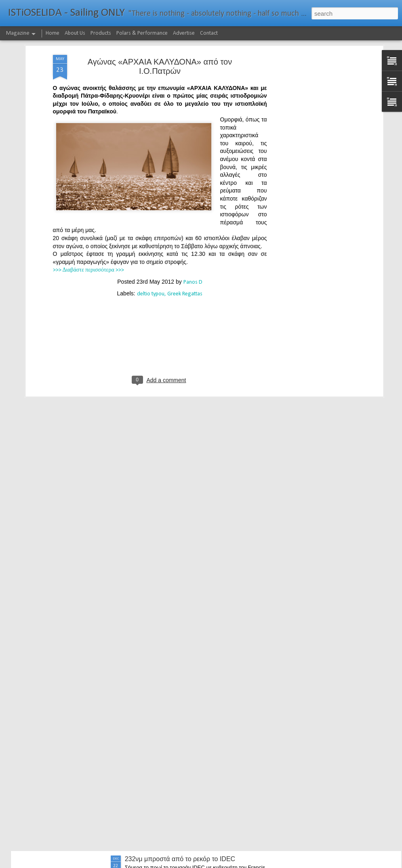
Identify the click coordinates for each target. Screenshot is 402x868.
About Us (75, 33)
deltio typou (151, 235)
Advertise (184, 33)
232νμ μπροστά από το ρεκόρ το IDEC (180, 859)
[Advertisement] (311, 123)
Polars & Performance (142, 33)
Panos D (193, 223)
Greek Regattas (185, 235)
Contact (209, 33)
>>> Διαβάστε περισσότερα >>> (88, 212)
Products (101, 33)
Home (53, 33)
